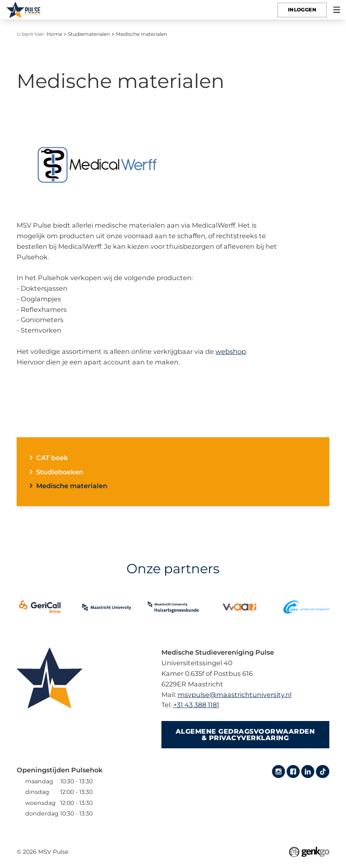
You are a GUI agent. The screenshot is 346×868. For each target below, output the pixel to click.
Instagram (279, 772)
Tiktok (322, 772)
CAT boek (52, 458)
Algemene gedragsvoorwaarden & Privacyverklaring (245, 734)
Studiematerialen (89, 34)
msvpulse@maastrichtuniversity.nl (235, 695)
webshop (231, 351)
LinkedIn (308, 772)
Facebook (293, 772)
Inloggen (302, 10)
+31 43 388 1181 (196, 705)
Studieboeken (60, 472)
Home (54, 34)
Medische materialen (141, 34)
